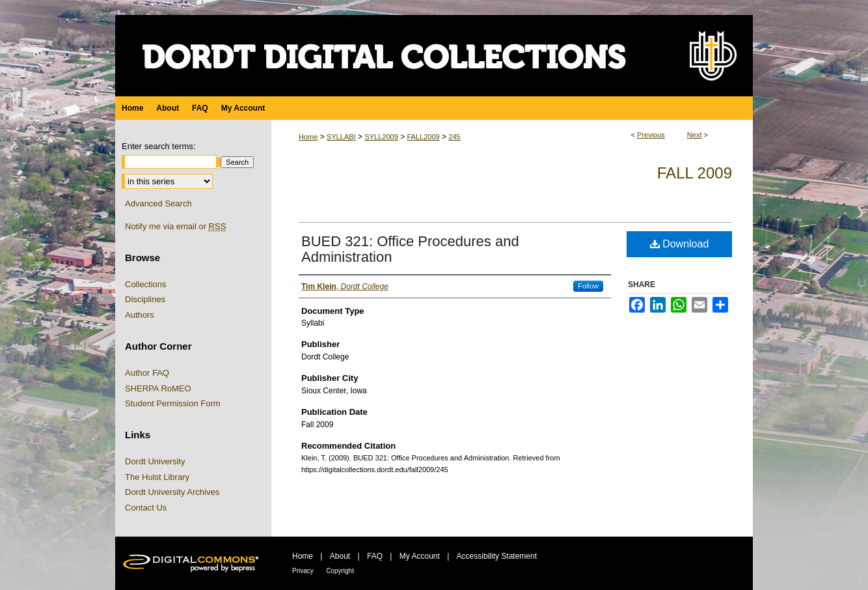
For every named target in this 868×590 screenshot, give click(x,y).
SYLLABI (341, 137)
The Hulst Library (157, 477)
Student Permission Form (173, 403)
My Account (420, 556)
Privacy (303, 571)
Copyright (340, 571)
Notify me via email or (175, 227)
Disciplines (145, 299)
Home (308, 137)
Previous (651, 135)
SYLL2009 (381, 137)
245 (454, 137)
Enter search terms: (158, 146)
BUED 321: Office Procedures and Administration (410, 249)
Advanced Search (158, 204)
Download (680, 244)
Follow (588, 286)
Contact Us (146, 508)
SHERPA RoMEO (158, 388)
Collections (146, 284)
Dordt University (155, 461)
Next (695, 135)
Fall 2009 (695, 173)
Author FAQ (147, 373)
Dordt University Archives (172, 492)
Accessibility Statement (497, 556)
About (340, 556)
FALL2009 (423, 137)
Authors (140, 315)
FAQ (375, 556)
